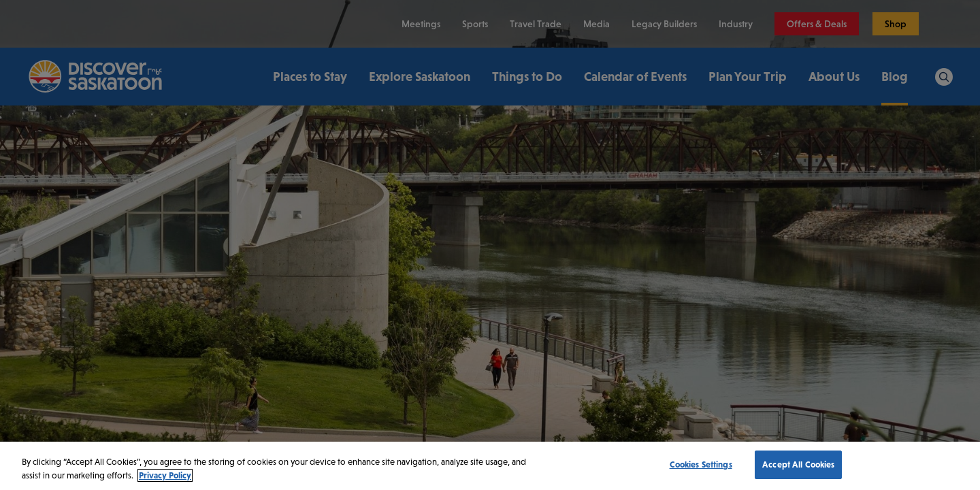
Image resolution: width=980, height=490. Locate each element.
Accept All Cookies (798, 464)
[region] (490, 466)
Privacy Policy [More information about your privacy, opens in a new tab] (165, 475)
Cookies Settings (701, 464)
